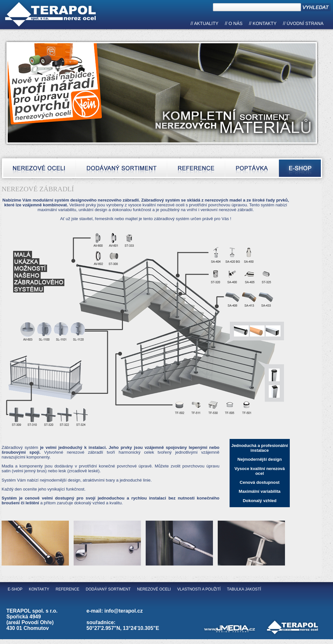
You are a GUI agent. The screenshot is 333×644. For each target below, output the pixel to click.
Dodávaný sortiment (108, 589)
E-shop (15, 589)
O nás (236, 23)
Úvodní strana (305, 23)
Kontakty (264, 23)
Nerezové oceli (154, 589)
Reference (68, 589)
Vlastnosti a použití (199, 589)
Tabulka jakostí (244, 589)
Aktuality (206, 23)
